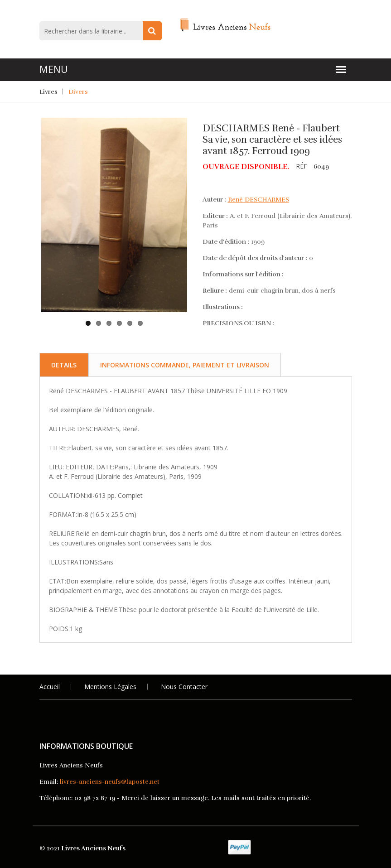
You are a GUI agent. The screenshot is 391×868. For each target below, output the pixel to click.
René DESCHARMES (258, 200)
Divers (78, 92)
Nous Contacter (184, 687)
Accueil (50, 687)
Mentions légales (110, 687)
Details (64, 365)
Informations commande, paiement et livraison (185, 365)
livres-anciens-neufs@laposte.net (110, 782)
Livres (48, 92)
